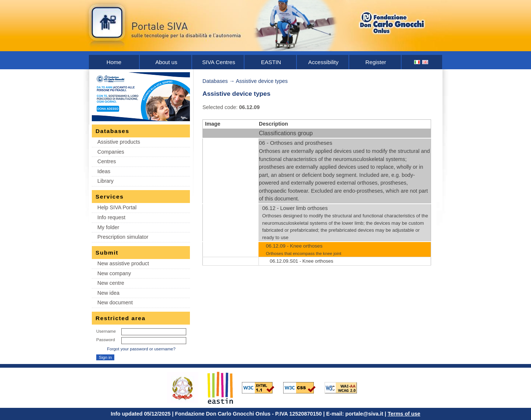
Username (106, 331)
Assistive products (119, 142)
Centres (107, 161)
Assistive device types (262, 81)
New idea (108, 293)
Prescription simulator (123, 237)
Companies (111, 152)
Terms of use (404, 414)
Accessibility (323, 62)
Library (105, 181)
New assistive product (123, 263)
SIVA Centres (219, 62)
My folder (108, 227)
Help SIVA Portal (117, 207)
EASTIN (271, 62)
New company (114, 273)
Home (114, 62)
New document (115, 302)
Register (376, 62)
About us (166, 62)
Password (106, 340)
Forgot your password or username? (141, 349)
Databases (215, 81)
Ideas (104, 171)
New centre (111, 283)
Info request (111, 217)
